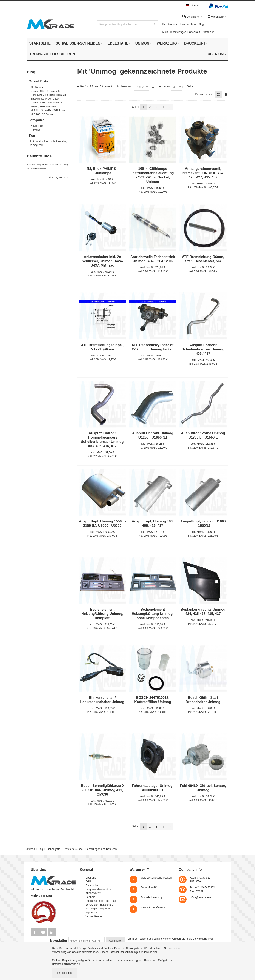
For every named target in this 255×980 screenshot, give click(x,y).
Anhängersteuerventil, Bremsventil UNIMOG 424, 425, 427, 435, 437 (203, 173)
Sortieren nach (125, 86)
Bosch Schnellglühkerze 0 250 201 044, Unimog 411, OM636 (102, 790)
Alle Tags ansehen (60, 177)
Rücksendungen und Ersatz (101, 901)
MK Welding (37, 87)
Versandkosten (94, 916)
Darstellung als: (204, 94)
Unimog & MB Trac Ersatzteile (47, 103)
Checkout (194, 32)
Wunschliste (189, 24)
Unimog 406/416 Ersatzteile (46, 91)
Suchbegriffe (53, 849)
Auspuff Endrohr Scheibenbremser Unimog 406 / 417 (203, 349)
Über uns (91, 878)
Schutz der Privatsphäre (99, 905)
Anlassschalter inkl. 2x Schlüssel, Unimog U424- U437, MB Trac (102, 261)
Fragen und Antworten (98, 889)
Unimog (33, 145)
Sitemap (30, 849)
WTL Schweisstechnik (36, 169)
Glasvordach (56, 165)
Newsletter (59, 941)
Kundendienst (93, 893)
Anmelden (209, 32)
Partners (90, 897)
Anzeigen (164, 86)
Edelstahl (45, 165)
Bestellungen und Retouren (101, 849)
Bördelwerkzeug (34, 165)
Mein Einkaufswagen (174, 32)
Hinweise (36, 130)
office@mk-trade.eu (201, 897)
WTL (41, 145)
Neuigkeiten (37, 126)
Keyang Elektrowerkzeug (44, 106)
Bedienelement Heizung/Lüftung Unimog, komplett (102, 614)
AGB (88, 882)
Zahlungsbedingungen (98, 909)
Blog (201, 24)
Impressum (92, 912)
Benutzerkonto (171, 24)
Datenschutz (93, 885)
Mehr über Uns (41, 896)
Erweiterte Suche (73, 849)
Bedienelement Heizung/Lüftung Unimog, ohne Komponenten (153, 614)
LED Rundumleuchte (41, 141)
